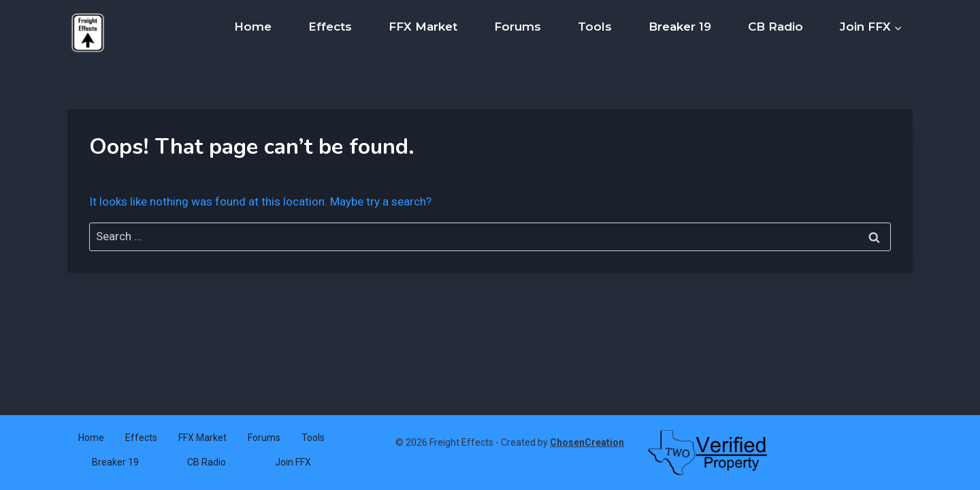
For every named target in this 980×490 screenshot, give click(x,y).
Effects (330, 27)
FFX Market (423, 27)
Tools (595, 27)
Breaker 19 (680, 27)
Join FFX (293, 462)
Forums (518, 27)
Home (253, 27)
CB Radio (775, 27)
